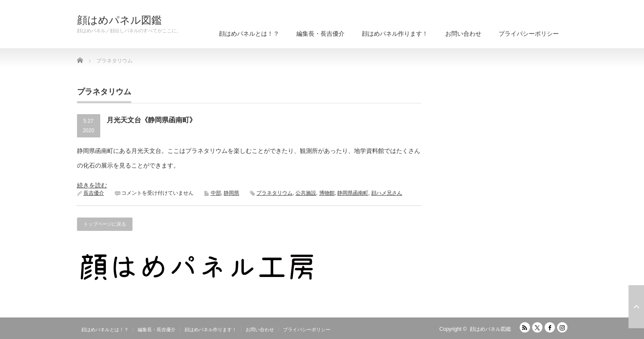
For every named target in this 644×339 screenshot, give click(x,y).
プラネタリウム (274, 193)
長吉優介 (94, 193)
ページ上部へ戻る (636, 307)
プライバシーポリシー (529, 34)
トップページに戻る (105, 224)
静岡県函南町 (353, 193)
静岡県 (231, 193)
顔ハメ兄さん (387, 193)
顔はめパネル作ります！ (395, 34)
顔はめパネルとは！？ (249, 34)
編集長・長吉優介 (320, 34)
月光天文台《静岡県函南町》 (151, 120)
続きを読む (92, 185)
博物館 (327, 193)
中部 (216, 193)
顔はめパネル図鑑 (119, 20)
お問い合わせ (463, 34)
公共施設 (306, 193)
